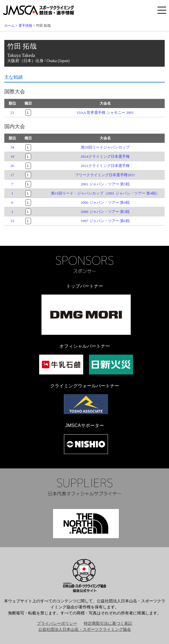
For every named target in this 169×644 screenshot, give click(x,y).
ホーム (10, 26)
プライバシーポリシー (57, 623)
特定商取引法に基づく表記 (108, 623)
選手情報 (25, 26)
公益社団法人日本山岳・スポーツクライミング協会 (85, 629)
